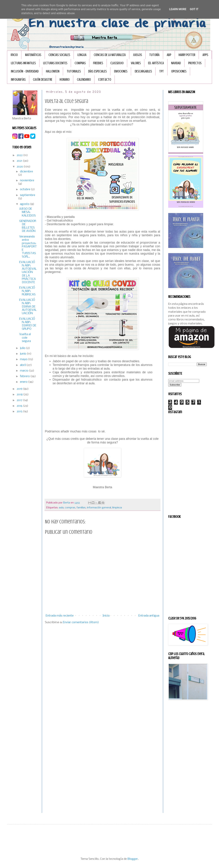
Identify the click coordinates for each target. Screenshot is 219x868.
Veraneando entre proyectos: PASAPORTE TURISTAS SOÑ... (28, 247)
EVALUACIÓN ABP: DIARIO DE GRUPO (28, 324)
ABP (169, 55)
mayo (24, 359)
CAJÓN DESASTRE (43, 80)
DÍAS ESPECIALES (97, 71)
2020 (20, 167)
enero (24, 382)
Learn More (178, 9)
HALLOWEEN (53, 71)
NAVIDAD (176, 63)
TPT (162, 71)
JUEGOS (137, 55)
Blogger (133, 859)
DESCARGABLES (143, 71)
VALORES (136, 63)
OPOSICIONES (179, 71)
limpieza (117, 508)
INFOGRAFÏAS (18, 80)
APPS (205, 55)
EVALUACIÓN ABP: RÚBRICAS (27, 291)
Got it (194, 9)
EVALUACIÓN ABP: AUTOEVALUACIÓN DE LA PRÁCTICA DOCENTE (28, 272)
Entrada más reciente (60, 616)
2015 (20, 412)
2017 (20, 400)
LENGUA (82, 55)
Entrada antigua (149, 616)
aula (61, 508)
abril (23, 365)
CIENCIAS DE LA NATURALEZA (110, 55)
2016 (20, 406)
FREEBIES (98, 63)
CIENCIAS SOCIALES (59, 55)
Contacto (105, 80)
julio (23, 348)
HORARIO (65, 80)
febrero (25, 376)
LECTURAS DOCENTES (55, 63)
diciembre (26, 172)
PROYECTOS (195, 63)
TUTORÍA (154, 55)
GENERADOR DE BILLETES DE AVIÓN (28, 226)
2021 (20, 161)
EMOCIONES (121, 71)
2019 (20, 389)
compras (70, 508)
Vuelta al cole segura (25, 338)
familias (81, 508)
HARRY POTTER (187, 55)
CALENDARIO (84, 80)
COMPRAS (80, 63)
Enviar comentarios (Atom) (81, 622)
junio (23, 354)
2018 (20, 395)
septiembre (28, 195)
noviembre (27, 181)
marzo (25, 371)
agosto (25, 204)
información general (99, 508)
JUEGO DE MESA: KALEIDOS (28, 212)
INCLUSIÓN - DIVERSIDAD (25, 71)
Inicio (14, 55)
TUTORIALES (74, 71)
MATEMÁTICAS (33, 55)
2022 (20, 155)
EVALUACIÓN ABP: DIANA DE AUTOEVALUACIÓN (28, 307)
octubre (25, 189)
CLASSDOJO (117, 63)
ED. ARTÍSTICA (156, 63)
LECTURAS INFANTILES (23, 63)
